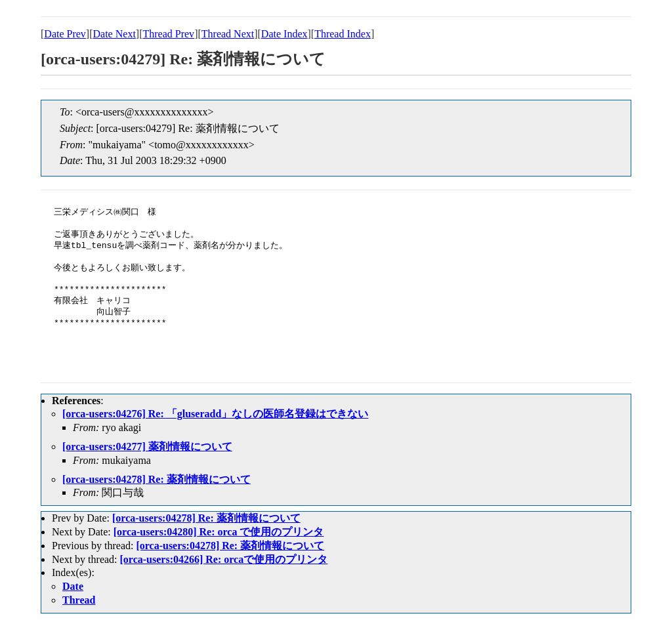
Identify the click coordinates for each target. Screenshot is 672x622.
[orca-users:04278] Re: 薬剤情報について (157, 479)
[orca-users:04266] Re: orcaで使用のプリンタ (224, 559)
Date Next (115, 34)
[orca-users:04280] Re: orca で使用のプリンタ (219, 532)
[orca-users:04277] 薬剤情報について (147, 446)
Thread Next (228, 34)
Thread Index (343, 34)
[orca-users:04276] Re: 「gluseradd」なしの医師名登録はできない (215, 414)
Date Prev (65, 34)
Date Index (284, 34)
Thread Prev (168, 34)
